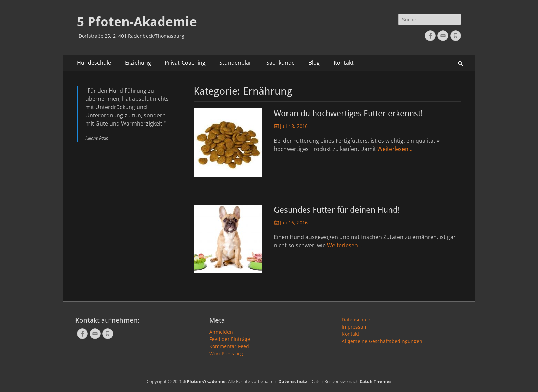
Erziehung (138, 63)
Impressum (355, 327)
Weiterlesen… (395, 149)
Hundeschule (94, 63)
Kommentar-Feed (229, 346)
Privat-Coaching (185, 63)
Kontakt (344, 63)
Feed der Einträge (230, 339)
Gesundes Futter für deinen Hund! (337, 210)
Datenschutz (356, 319)
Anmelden (221, 332)
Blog (314, 63)
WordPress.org (226, 353)
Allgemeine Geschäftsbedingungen (382, 341)
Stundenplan (236, 63)
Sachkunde (280, 63)
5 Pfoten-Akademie (137, 22)
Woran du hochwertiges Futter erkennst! (348, 114)
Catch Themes (376, 381)
